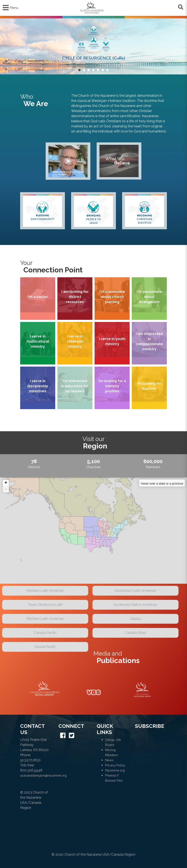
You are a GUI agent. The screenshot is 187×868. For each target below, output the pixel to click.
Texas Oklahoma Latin (45, 605)
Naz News (142, 689)
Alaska (135, 619)
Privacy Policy (115, 765)
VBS (93, 689)
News (109, 760)
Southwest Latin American (135, 591)
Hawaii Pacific (45, 647)
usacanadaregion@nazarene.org (43, 775)
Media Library (45, 689)
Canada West (135, 633)
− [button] (6, 489)
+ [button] (6, 483)
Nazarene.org (115, 770)
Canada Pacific (45, 633)
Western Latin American (45, 591)
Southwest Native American (135, 605)
